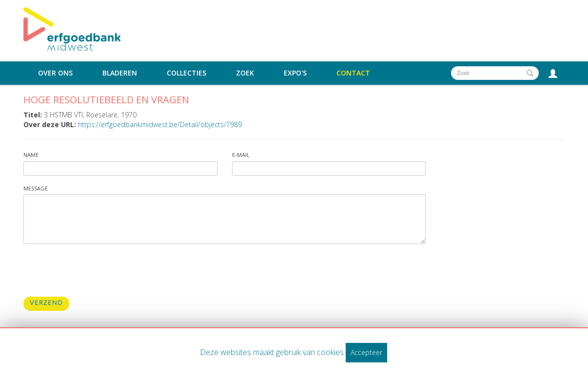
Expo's (295, 73)
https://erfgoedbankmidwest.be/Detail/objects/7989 (160, 124)
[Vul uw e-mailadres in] (329, 169)
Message (36, 188)
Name (31, 155)
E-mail (241, 155)
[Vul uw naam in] (120, 169)
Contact (353, 73)
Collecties (186, 73)
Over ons (55, 73)
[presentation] (98, 270)
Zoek (245, 73)
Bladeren (120, 73)
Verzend (46, 303)
